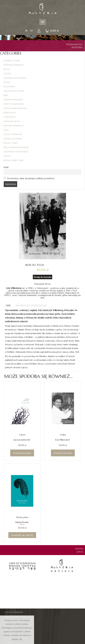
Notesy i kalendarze (14, 82)
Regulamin (40, 643)
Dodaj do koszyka (43, 225)
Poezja (49, 69)
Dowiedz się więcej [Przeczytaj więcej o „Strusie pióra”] (22, 483)
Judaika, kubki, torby (56, 108)
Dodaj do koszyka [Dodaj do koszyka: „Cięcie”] (22, 401)
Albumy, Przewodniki (56, 74)
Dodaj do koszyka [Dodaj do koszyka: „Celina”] (63, 401)
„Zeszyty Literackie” (55, 95)
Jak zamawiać (54, 643)
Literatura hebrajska (56, 61)
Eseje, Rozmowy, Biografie (16, 104)
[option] (22, 513)
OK (21, 639)
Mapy (49, 608)
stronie (15, 639)
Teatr (6, 95)
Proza (7, 65)
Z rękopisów (52, 87)
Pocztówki (9, 74)
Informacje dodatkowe (31, 253)
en (31, 31)
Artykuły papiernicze (56, 91)
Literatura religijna (55, 78)
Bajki (6, 78)
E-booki (50, 65)
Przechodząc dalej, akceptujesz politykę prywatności (29, 126)
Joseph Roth (9, 87)
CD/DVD (7, 108)
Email (6, 115)
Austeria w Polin (12, 61)
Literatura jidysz (12, 91)
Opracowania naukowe (58, 82)
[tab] (8, 253)
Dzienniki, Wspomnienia (15, 69)
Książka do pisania (13, 100)
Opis (8, 253)
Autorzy (45, 639)
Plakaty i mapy (53, 100)
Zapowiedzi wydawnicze (58, 104)
